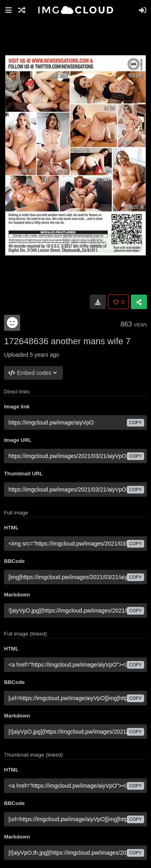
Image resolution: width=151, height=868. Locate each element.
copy (135, 422)
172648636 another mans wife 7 (67, 341)
